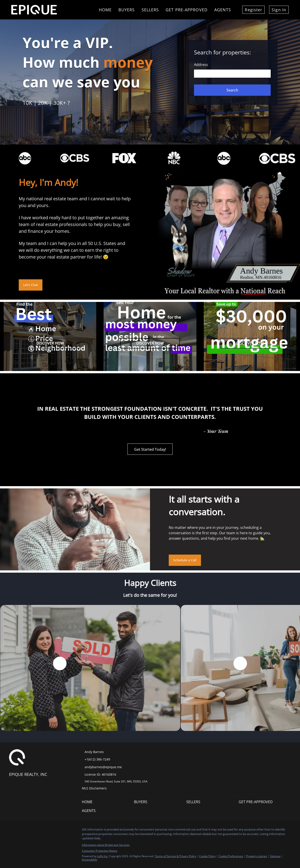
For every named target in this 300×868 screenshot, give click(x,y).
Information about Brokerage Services (106, 845)
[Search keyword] (232, 74)
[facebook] (12, 831)
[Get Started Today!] (150, 449)
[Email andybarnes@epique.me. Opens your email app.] (110, 767)
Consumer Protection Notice (100, 851)
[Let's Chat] (31, 285)
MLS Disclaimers (94, 788)
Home (105, 10)
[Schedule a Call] (185, 560)
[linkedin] (21, 831)
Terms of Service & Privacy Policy (175, 856)
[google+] (48, 831)
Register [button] (253, 10)
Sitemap (275, 856)
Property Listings (257, 856)
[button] (232, 90)
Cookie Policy (207, 856)
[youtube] (39, 831)
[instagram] (30, 831)
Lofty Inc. (103, 856)
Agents (223, 10)
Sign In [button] (279, 10)
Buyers (127, 10)
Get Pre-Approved (187, 10)
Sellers (150, 10)
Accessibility (90, 860)
